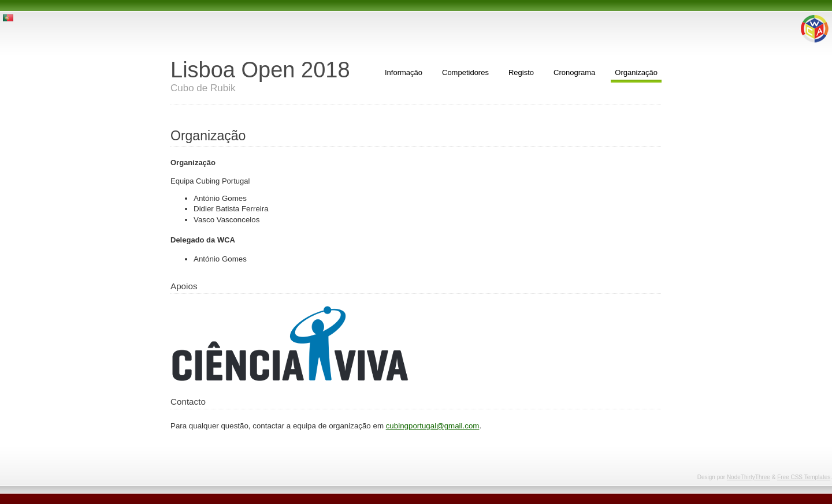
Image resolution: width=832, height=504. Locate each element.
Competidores (465, 72)
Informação (404, 72)
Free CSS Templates (804, 477)
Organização (636, 72)
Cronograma (574, 72)
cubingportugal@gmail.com (433, 426)
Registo (521, 72)
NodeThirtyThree (749, 477)
